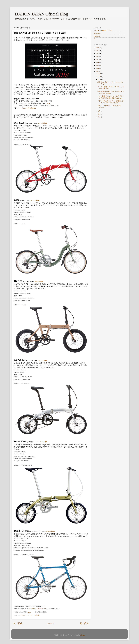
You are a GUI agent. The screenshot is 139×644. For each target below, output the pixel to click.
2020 (98, 62)
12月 (100, 74)
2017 (98, 71)
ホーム (51, 623)
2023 (98, 54)
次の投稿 (18, 623)
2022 (98, 57)
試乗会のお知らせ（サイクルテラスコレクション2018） (111, 92)
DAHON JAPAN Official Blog (41, 14)
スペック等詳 (44, 442)
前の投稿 (84, 623)
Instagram (97, 34)
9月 (99, 111)
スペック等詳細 (42, 123)
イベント (22, 615)
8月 (99, 114)
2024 (98, 51)
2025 (98, 48)
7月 (99, 117)
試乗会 (37, 615)
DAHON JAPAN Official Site (103, 31)
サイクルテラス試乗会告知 (29, 108)
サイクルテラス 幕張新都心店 (37, 609)
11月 (100, 77)
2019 (98, 65)
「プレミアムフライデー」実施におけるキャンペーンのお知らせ (111, 102)
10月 (100, 80)
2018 (98, 68)
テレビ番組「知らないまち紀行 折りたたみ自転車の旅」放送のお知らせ (111, 97)
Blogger (83, 635)
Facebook (97, 36)
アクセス (49, 104)
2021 (98, 60)
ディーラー (30, 615)
